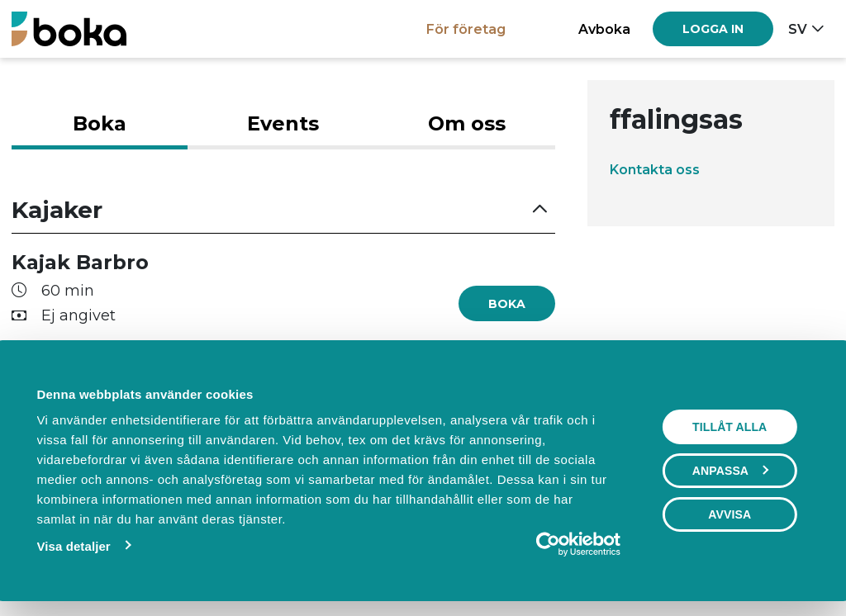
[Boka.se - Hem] (69, 28)
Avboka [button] (604, 29)
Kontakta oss (655, 169)
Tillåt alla (730, 427)
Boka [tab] (100, 123)
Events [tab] (283, 123)
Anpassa (730, 471)
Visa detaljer (73, 546)
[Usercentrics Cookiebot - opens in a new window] (548, 544)
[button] (283, 210)
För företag (466, 29)
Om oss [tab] (467, 123)
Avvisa (730, 514)
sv (798, 29)
